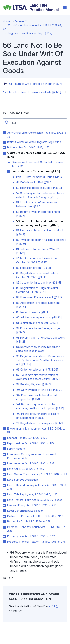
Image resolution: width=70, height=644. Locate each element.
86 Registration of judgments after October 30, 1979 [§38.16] (37, 290)
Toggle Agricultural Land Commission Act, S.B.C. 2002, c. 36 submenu (4, 133)
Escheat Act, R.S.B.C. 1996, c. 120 (27, 438)
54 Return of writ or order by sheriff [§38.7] (35, 84)
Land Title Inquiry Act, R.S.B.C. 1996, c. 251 (33, 494)
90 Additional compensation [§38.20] (39, 317)
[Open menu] (65, 7)
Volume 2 (21, 21)
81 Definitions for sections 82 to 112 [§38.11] (38, 251)
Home (6, 21)
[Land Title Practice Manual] (32, 7)
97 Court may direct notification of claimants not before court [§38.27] (38, 377)
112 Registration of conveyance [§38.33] (41, 423)
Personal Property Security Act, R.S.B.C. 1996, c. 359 (37, 529)
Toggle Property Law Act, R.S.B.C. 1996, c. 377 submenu (4, 536)
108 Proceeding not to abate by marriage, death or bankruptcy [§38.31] (40, 406)
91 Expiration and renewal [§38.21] (37, 323)
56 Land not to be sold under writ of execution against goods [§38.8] (40, 223)
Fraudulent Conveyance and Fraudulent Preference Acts (32, 456)
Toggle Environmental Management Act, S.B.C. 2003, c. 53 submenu (4, 429)
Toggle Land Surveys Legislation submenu (4, 480)
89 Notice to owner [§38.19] (33, 312)
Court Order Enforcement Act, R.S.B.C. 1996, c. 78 (36, 155)
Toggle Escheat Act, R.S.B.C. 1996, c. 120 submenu (4, 438)
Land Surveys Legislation (23, 480)
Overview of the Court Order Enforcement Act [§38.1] (38, 164)
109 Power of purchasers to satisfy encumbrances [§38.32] (38, 416)
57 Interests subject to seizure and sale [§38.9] (32, 92)
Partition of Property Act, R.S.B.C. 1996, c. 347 (35, 516)
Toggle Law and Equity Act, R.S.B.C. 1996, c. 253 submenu (4, 505)
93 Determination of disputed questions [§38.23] (41, 340)
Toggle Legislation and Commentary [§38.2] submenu (9, 172)
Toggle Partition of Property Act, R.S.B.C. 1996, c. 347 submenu (4, 516)
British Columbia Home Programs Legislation (34, 142)
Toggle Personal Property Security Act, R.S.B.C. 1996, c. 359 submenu (4, 527)
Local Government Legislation (25, 511)
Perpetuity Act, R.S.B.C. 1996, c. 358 (29, 521)
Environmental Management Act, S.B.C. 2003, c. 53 (36, 430)
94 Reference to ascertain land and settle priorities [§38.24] (38, 349)
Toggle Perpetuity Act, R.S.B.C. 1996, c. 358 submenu (4, 522)
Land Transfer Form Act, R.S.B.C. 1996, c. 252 (35, 500)
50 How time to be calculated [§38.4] (39, 188)
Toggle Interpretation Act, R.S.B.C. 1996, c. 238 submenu (4, 464)
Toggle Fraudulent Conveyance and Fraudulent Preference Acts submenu (4, 454)
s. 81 (54, 606)
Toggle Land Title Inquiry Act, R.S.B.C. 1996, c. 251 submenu (4, 495)
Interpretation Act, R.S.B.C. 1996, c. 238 (31, 463)
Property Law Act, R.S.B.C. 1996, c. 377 (31, 536)
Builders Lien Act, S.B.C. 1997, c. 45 (28, 147)
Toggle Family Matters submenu (4, 449)
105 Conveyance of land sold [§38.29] (40, 390)
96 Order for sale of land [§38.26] (37, 370)
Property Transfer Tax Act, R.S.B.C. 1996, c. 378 (36, 542)
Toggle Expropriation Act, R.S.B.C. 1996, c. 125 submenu (4, 444)
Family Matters (16, 449)
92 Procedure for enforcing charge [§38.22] (38, 330)
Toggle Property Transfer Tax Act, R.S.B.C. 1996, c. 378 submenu (4, 542)
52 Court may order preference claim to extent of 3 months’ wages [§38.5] (41, 195)
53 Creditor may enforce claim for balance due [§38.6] (37, 204)
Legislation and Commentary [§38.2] (30, 33)
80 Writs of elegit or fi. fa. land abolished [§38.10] (41, 242)
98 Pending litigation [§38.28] (34, 384)
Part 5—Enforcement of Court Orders (39, 177)
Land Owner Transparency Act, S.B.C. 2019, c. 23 (37, 474)
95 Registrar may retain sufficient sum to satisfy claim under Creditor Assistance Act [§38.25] (41, 360)
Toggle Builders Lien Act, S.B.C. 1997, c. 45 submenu (4, 148)
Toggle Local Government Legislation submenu (4, 511)
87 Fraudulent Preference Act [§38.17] (40, 297)
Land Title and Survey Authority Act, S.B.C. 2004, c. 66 (37, 487)
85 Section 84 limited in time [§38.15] (39, 283)
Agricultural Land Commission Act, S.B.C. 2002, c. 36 (37, 135)
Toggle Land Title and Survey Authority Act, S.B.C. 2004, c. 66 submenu (4, 485)
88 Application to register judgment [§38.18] (38, 305)
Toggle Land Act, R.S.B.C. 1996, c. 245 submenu (4, 469)
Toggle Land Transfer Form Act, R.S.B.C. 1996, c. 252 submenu (4, 500)
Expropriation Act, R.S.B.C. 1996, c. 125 (31, 443)
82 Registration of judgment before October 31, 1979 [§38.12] (38, 260)
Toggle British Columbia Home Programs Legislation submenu (4, 142)
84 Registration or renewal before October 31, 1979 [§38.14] (37, 275)
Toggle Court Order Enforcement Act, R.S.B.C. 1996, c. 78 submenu (4, 153)
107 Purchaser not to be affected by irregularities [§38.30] (39, 397)
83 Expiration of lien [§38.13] (34, 268)
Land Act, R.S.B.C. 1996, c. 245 (26, 469)
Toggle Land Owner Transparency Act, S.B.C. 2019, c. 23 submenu (4, 475)
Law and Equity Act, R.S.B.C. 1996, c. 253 (32, 505)
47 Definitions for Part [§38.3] (34, 182)
